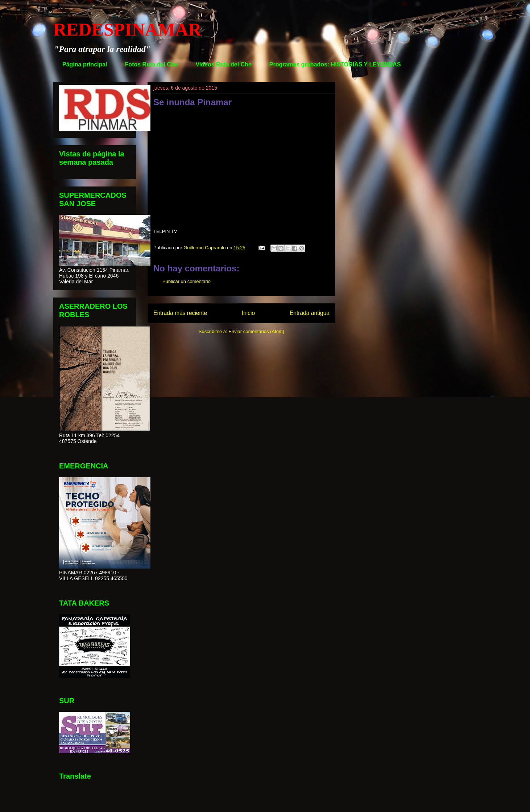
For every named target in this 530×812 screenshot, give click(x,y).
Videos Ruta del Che (223, 64)
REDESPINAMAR (127, 29)
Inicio (248, 313)
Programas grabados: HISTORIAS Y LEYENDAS (335, 64)
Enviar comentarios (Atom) (256, 331)
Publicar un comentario (187, 281)
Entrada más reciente (180, 313)
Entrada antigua (310, 313)
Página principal (85, 64)
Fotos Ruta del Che (152, 64)
